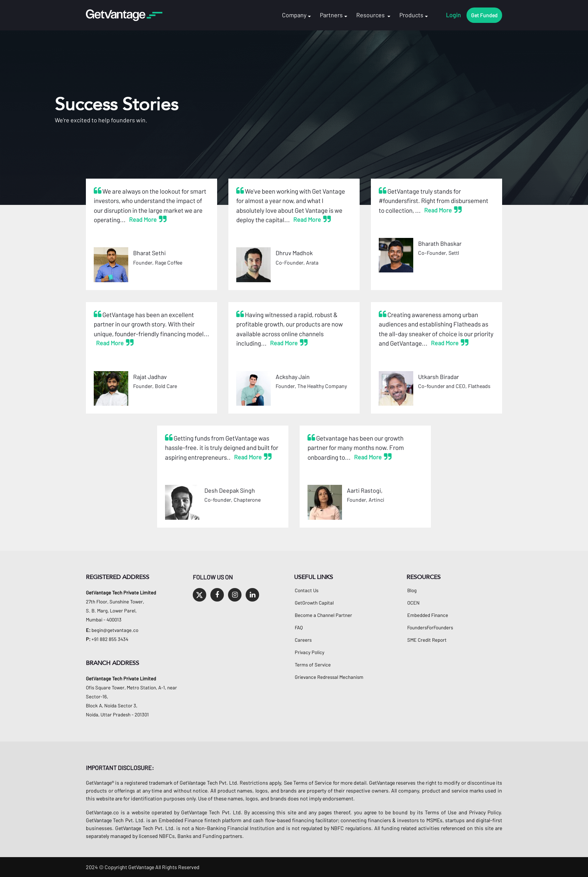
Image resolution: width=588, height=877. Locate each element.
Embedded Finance (428, 615)
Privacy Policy (310, 652)
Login (453, 15)
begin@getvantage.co (115, 630)
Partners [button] (331, 15)
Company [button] (294, 15)
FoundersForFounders (430, 628)
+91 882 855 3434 (110, 639)
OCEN (413, 603)
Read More (143, 219)
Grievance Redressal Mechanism (329, 677)
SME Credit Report (427, 640)
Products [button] (411, 15)
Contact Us (307, 590)
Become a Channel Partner (323, 615)
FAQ (299, 628)
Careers (303, 640)
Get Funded (484, 15)
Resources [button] (371, 15)
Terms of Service (313, 665)
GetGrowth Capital (314, 603)
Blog (412, 590)
